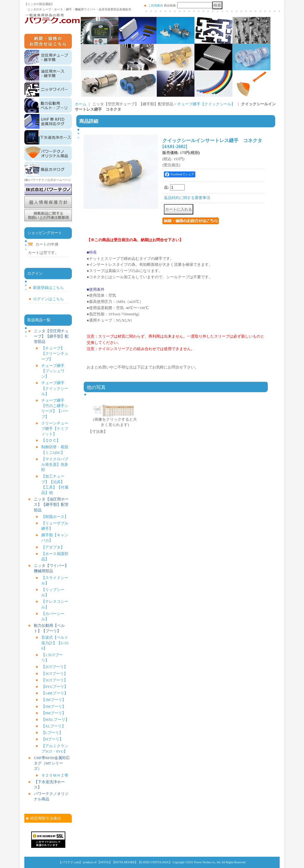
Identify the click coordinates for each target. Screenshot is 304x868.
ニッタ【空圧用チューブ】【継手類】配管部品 (51, 336)
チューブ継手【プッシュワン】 (53, 371)
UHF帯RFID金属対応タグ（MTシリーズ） (52, 763)
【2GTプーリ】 (54, 667)
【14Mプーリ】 (55, 693)
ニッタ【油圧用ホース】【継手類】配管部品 (51, 504)
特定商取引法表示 (46, 818)
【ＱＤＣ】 (51, 440)
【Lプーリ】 (52, 733)
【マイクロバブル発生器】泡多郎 (55, 464)
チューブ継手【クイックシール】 (55, 388)
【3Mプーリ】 (54, 700)
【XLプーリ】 (53, 726)
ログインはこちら (48, 299)
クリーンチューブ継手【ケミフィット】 (55, 429)
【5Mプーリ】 (54, 706)
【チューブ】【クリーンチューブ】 (55, 353)
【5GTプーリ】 (54, 680)
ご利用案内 (156, 5)
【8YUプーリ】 (55, 687)
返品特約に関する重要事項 (187, 198)
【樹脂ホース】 (55, 517)
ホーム (81, 104)
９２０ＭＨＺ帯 (55, 775)
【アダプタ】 (53, 547)
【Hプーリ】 (52, 739)
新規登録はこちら (48, 288)
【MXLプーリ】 (55, 720)
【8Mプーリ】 (54, 713)
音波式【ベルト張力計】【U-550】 (55, 643)
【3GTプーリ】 (54, 674)
